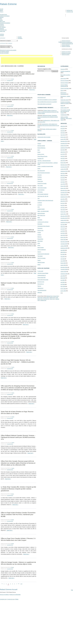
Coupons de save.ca (66, 41)
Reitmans (40, 237)
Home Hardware (41, 190)
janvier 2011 (63, 214)
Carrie (13, 79)
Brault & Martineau (41, 148)
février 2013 (63, 163)
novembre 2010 (64, 218)
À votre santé (40, 271)
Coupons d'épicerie (66, 45)
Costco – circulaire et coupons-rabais (45, 166)
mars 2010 (63, 235)
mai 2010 (63, 231)
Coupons (2, 24)
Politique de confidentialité (15, 595)
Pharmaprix (40, 228)
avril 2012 (63, 182)
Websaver (40, 292)
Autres (1, 20)
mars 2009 (63, 261)
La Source (40, 203)
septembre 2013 (64, 148)
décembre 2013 (64, 141)
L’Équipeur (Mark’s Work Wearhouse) (45, 201)
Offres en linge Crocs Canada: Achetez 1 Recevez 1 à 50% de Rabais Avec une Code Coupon (18, 539)
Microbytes (40, 220)
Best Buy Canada (41, 146)
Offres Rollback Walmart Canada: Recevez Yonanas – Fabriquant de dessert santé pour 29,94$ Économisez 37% (18, 437)
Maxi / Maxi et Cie (41, 215)
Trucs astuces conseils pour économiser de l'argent (65, 111)
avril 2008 (63, 284)
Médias (17, 599)
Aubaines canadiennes (65, 71)
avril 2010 (63, 233)
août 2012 (63, 173)
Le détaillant (3, 43)
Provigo (39, 233)
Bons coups (2, 21)
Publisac (39, 235)
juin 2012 (63, 178)
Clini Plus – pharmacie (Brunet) (44, 161)
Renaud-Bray (40, 239)
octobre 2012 (63, 169)
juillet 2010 (63, 227)
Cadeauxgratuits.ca (42, 275)
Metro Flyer (52, 299)
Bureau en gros (41, 154)
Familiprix (40, 177)
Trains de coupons (65, 55)
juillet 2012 (63, 175)
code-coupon (63, 78)
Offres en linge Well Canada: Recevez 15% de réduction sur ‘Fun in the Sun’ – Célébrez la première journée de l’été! (18, 362)
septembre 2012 (64, 171)
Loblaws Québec (41, 209)
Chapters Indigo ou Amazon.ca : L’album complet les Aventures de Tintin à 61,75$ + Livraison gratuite (48, 112)
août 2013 (63, 150)
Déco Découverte (41, 171)
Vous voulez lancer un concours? (44, 104)
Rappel (62, 106)
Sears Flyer (40, 297)
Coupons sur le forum (66, 52)
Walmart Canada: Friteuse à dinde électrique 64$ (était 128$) (18, 284)
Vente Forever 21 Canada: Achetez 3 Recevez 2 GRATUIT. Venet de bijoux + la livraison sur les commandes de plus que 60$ (16, 151)
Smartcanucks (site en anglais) (44, 137)
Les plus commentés (4, 53)
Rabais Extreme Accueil (9, 589)
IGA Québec (40, 192)
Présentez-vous (3, 30)
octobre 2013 (63, 146)
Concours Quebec (64, 83)
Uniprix (39, 260)
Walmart (2, 17)
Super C (39, 252)
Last (21, 584)
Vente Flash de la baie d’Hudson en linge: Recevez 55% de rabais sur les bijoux (17, 413)
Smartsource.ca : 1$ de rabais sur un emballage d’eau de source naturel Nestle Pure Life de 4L (48, 126)
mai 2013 (63, 156)
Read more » (32, 90)
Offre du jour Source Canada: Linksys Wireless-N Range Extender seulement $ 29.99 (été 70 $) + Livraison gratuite (17, 100)
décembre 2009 (64, 242)
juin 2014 (63, 129)
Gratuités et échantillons (5, 23)
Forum (2, 12)
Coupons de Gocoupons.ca (67, 44)
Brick (39, 150)
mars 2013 (63, 161)
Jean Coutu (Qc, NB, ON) (43, 196)
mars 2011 (63, 210)
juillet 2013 (63, 152)
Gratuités (20, 37)
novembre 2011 (64, 193)
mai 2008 (63, 282)
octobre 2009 (63, 246)
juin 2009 (63, 254)
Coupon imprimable (65, 88)
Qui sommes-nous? (42, 98)
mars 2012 (63, 184)
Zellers (39, 265)
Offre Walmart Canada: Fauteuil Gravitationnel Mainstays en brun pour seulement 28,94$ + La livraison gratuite (16, 204)
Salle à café (2, 31)
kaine (39, 129)
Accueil (2, 9)
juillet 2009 (63, 252)
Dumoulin (40, 175)
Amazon (39, 144)
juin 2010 (63, 229)
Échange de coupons (66, 53)
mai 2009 (63, 257)
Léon (39, 207)
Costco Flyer (56, 296)
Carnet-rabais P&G (42, 278)
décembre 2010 (64, 216)
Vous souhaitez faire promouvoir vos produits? (47, 102)
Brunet (39, 152)
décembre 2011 (64, 190)
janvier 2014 (63, 139)
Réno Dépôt (40, 241)
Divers (62, 91)
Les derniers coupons (4, 52)
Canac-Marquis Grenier (42, 156)
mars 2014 (63, 135)
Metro (39, 218)
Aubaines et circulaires (5, 16)
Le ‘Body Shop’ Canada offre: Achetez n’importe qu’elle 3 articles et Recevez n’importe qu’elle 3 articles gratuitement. (18, 489)
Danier (39, 169)
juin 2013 (63, 154)
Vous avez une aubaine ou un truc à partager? (47, 100)
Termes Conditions (4, 595)
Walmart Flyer (50, 296)
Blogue (1, 10)
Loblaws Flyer (43, 300)
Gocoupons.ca (41, 284)
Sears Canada (41, 248)
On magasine (3, 27)
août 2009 (63, 250)
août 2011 (63, 199)
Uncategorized (10, 80)
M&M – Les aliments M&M (43, 211)
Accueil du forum (3, 15)
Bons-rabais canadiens (65, 75)
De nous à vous (41, 282)
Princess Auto (40, 230)
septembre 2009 (64, 248)
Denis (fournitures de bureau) (44, 173)
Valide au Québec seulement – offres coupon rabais (66, 118)
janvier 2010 (63, 240)
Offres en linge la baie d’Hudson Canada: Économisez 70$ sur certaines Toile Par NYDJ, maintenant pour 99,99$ (18, 515)
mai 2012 (63, 180)
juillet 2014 (63, 126)
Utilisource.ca (40, 288)
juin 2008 (63, 280)
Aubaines (2, 34)
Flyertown (40, 179)
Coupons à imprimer (66, 46)
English (60, 42)
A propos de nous (11, 599)
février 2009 (63, 263)
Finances (2, 29)
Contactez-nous (70, 12)
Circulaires (20, 38)
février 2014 (63, 137)
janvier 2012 (63, 188)
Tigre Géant (40, 256)
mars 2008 (63, 287)
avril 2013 (63, 158)
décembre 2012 (64, 165)
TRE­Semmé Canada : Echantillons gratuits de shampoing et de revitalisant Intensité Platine (48, 117)
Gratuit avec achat (64, 100)
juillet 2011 (63, 201)
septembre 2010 (64, 222)
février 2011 (63, 212)
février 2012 (63, 186)
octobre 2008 (63, 272)
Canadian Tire (40, 159)
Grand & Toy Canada (42, 183)
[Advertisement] (26, 56)
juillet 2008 (63, 278)
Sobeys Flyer (52, 297)
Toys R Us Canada (41, 258)
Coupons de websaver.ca (67, 42)
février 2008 (63, 289)
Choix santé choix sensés (43, 280)
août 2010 (63, 225)
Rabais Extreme (8, 4)
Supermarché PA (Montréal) (43, 254)
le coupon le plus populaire (8, 50)
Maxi (1, 19)
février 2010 (63, 237)
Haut (72, 590)
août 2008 (63, 276)
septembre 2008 (64, 274)
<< (2, 584)
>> (19, 584)
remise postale (64, 108)
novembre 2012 (64, 167)
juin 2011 (63, 203)
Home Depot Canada (42, 188)
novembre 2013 (64, 143)
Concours (2, 26)
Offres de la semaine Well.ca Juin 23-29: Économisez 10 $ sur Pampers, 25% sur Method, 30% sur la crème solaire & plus (18, 257)
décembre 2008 (64, 267)
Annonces (63, 69)
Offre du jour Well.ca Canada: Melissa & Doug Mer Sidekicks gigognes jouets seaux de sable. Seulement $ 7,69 (18, 125)
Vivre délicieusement (42, 290)
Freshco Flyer (46, 297)
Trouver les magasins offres (44, 69)
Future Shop (40, 181)
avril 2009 (63, 259)
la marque (10, 43)
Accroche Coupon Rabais (43, 273)
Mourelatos (40, 224)
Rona (39, 243)
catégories (3, 38)
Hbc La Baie (40, 186)
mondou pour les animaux (43, 222)
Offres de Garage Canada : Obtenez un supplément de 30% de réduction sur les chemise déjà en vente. (18, 563)
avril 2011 (63, 208)
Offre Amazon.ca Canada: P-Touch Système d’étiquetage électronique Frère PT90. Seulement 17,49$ (17, 177)
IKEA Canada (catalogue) (43, 194)
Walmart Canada (41, 262)
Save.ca (39, 286)
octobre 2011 (63, 195)
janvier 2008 (63, 291)
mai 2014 (63, 131)
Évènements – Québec (65, 96)
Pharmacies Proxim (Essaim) (44, 226)
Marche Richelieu (41, 213)
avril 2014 (63, 133)
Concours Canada (64, 81)
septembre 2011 (64, 197)
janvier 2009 (63, 265)
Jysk (39, 198)
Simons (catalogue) (42, 250)
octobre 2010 (63, 220)
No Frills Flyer (46, 299)
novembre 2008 (64, 269)
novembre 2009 (64, 244)
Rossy (39, 245)
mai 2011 (63, 205)
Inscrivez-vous (69, 10)
